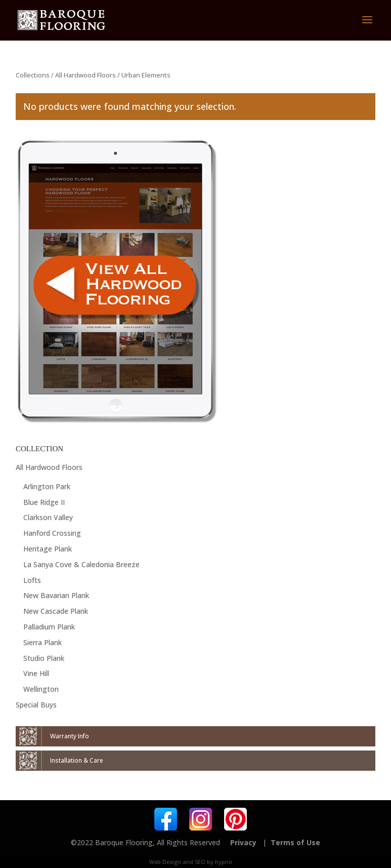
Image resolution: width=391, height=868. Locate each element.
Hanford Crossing (52, 533)
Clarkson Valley (48, 517)
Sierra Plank (42, 642)
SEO (200, 862)
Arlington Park (47, 486)
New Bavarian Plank (56, 595)
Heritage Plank (48, 549)
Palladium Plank (49, 627)
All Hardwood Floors (85, 75)
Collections (33, 75)
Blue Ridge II (44, 502)
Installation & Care (77, 760)
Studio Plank (44, 658)
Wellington (41, 689)
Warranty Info (70, 736)
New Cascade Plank (56, 611)
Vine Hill (36, 673)
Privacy (243, 842)
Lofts (32, 580)
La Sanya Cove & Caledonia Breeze (81, 564)
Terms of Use (295, 842)
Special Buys (36, 705)
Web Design (165, 862)
